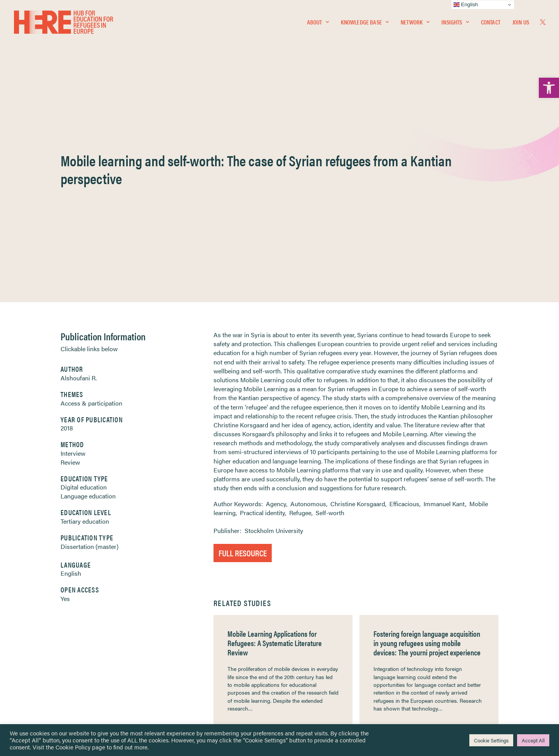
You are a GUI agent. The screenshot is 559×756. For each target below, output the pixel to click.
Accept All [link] (533, 740)
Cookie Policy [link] (73, 747)
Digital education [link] (84, 297)
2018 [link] (67, 238)
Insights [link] (455, 22)
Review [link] (70, 272)
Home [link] (36, 618)
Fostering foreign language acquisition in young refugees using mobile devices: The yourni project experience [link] (427, 452)
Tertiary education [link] (85, 331)
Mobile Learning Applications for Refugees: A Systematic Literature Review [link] (275, 452)
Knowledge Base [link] (365, 22)
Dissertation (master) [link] (89, 356)
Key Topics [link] (298, 686)
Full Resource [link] (243, 362)
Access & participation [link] (91, 213)
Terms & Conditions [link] (308, 627)
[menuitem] (318, 22)
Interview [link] (73, 263)
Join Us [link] (521, 22)
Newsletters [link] (47, 652)
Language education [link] (88, 306)
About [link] (318, 22)
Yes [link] (65, 408)
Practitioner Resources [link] (312, 677)
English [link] (71, 383)
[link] (549, 88)
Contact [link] (491, 22)
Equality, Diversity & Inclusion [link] (319, 636)
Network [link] (415, 22)
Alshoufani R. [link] (79, 187)
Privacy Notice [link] (303, 618)
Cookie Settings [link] (491, 740)
